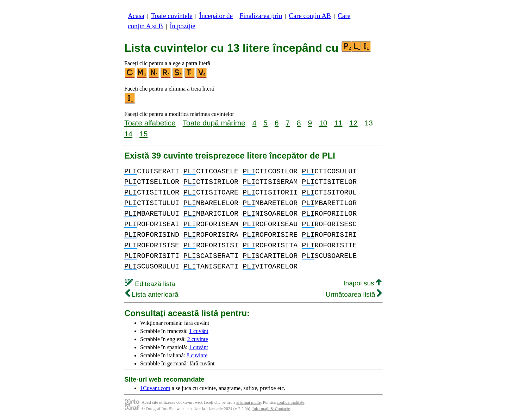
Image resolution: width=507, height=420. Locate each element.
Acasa (136, 16)
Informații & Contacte (271, 409)
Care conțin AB (310, 16)
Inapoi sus (362, 283)
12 (353, 123)
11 (338, 123)
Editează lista (150, 284)
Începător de (216, 16)
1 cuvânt (199, 331)
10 (323, 123)
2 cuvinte (198, 339)
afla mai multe (248, 402)
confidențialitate (290, 402)
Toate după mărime (214, 123)
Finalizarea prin (261, 16)
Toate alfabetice (150, 123)
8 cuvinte (197, 355)
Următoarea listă (354, 294)
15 (143, 134)
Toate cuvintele (172, 16)
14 (128, 134)
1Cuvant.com (155, 388)
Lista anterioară (152, 294)
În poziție (183, 26)
